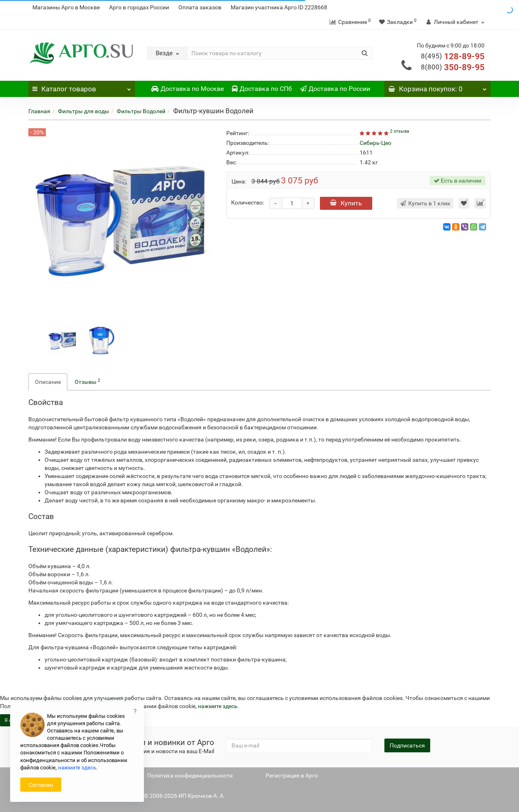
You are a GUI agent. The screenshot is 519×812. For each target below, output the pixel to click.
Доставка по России (335, 89)
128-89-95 (453, 56)
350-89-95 (453, 67)
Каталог (82, 87)
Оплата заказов (200, 7)
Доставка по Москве (188, 89)
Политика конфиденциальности (190, 775)
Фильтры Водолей (141, 111)
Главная (39, 111)
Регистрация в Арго (292, 775)
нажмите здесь (218, 706)
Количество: (248, 202)
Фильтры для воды (84, 111)
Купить (346, 203)
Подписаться (407, 745)
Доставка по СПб (262, 89)
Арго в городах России (139, 7)
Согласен (41, 785)
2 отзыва (400, 131)
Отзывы (87, 381)
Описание (48, 382)
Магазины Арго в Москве (66, 7)
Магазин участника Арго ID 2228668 (279, 7)
